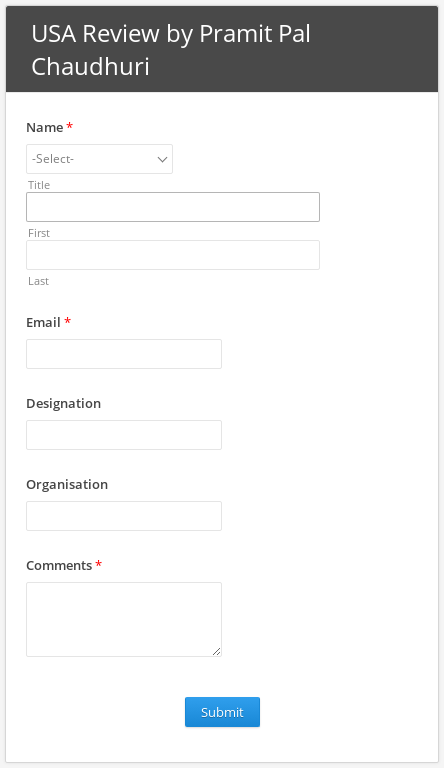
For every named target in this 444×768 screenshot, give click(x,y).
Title (39, 184)
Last (38, 280)
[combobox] (99, 159)
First (39, 232)
